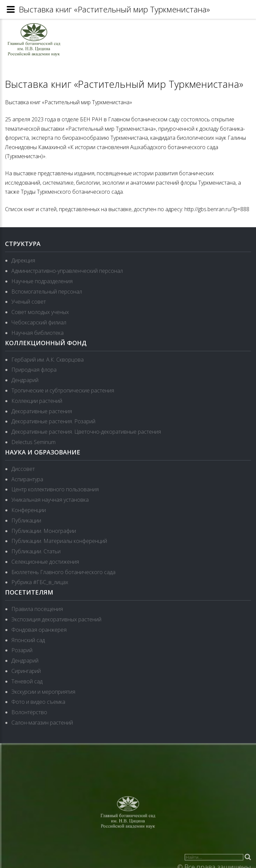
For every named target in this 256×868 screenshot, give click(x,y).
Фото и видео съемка (38, 702)
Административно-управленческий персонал (67, 271)
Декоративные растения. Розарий (53, 421)
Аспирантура (27, 479)
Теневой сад (27, 681)
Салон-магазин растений (42, 723)
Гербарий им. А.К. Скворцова (48, 360)
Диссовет (23, 469)
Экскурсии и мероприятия (43, 692)
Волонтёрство (29, 712)
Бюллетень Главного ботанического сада (63, 572)
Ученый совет (29, 302)
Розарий (22, 650)
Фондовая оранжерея (39, 630)
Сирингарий (26, 671)
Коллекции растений (37, 401)
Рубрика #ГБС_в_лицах (40, 582)
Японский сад (28, 640)
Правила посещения (37, 609)
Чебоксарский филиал (39, 322)
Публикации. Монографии (44, 531)
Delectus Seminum (33, 442)
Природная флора (34, 370)
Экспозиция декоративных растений (56, 619)
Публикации (26, 520)
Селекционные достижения (45, 562)
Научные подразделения (42, 281)
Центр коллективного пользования (55, 489)
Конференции (29, 510)
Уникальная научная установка (50, 500)
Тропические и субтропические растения (63, 390)
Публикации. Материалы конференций (59, 541)
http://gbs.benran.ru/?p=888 (217, 209)
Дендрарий (25, 380)
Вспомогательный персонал (47, 292)
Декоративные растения (42, 411)
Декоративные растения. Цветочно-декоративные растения (86, 432)
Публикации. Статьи (36, 551)
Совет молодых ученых (40, 312)
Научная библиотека (37, 333)
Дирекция (23, 260)
